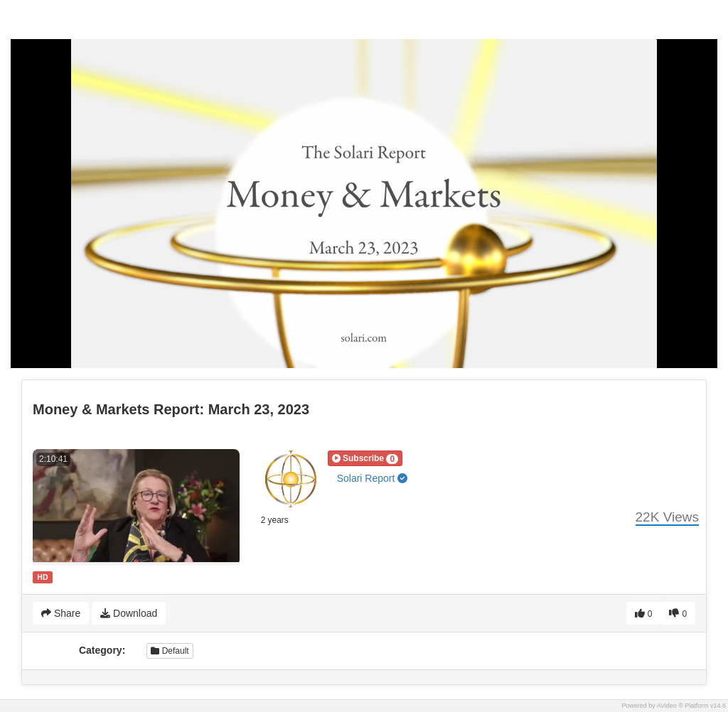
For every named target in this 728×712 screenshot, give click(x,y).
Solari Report (373, 478)
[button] (365, 458)
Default (170, 651)
